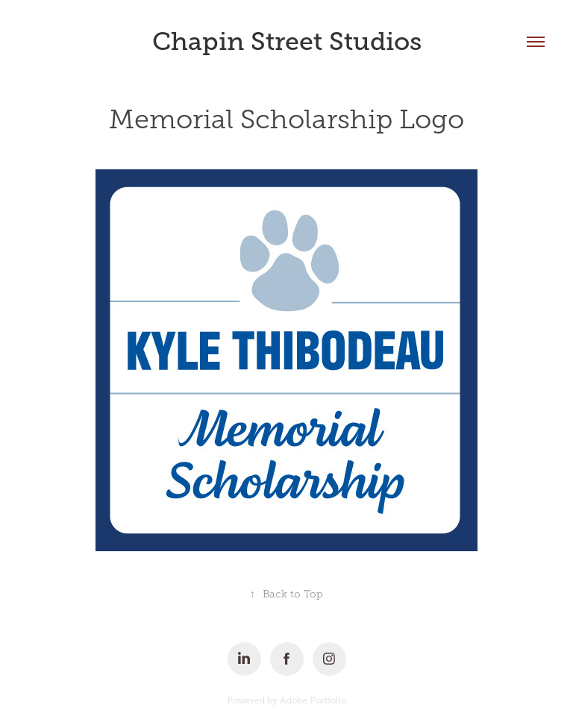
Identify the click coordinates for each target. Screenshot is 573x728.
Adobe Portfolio (313, 700)
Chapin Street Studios (287, 41)
